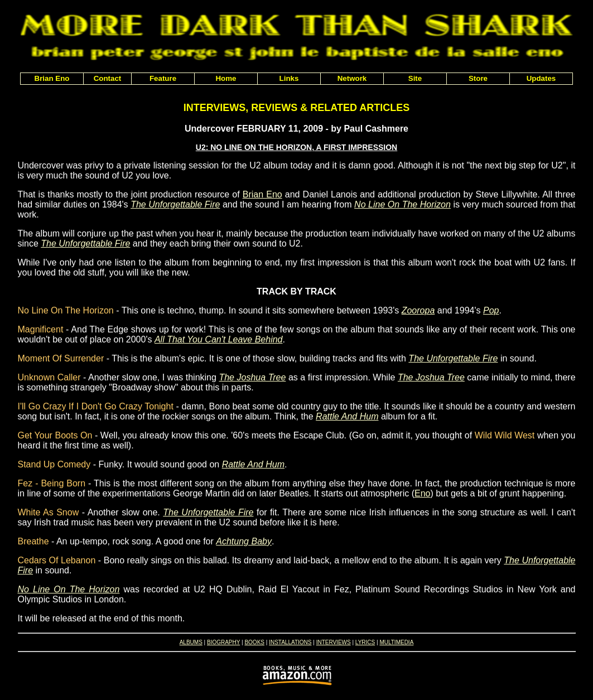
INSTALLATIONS (290, 642)
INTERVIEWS (334, 642)
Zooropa (418, 310)
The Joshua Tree (252, 377)
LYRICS (365, 642)
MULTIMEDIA (396, 642)
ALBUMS (191, 642)
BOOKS (254, 642)
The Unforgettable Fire (175, 204)
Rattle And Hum (347, 416)
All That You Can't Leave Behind (219, 339)
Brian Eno (262, 194)
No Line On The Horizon (402, 204)
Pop (491, 310)
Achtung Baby (244, 541)
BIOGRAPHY (223, 642)
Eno (422, 493)
